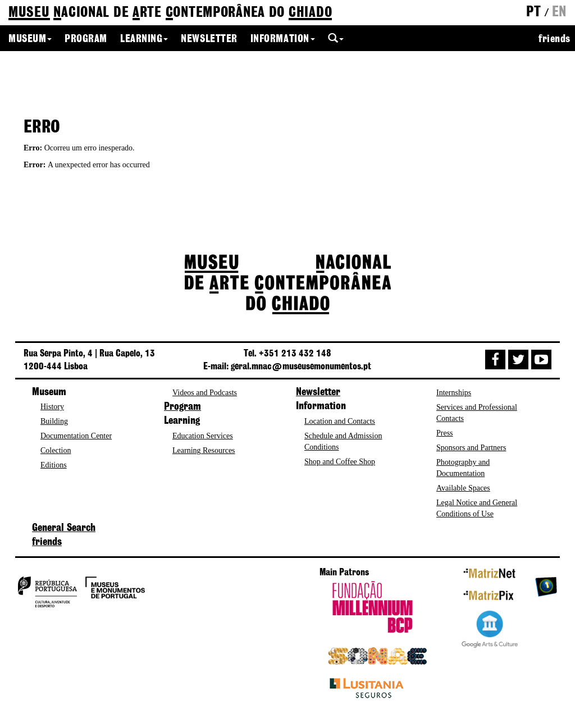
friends (555, 39)
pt (533, 12)
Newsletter (209, 39)
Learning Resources (204, 450)
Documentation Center (76, 436)
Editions (54, 465)
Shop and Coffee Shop (340, 462)
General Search (64, 528)
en (559, 12)
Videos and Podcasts (205, 393)
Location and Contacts (340, 421)
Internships (454, 393)
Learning (144, 39)
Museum (30, 39)
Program (86, 39)
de (170, 13)
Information (283, 39)
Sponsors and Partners (471, 448)
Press (445, 433)
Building (54, 421)
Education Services (203, 436)
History (52, 407)
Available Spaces (463, 488)
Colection (56, 450)
